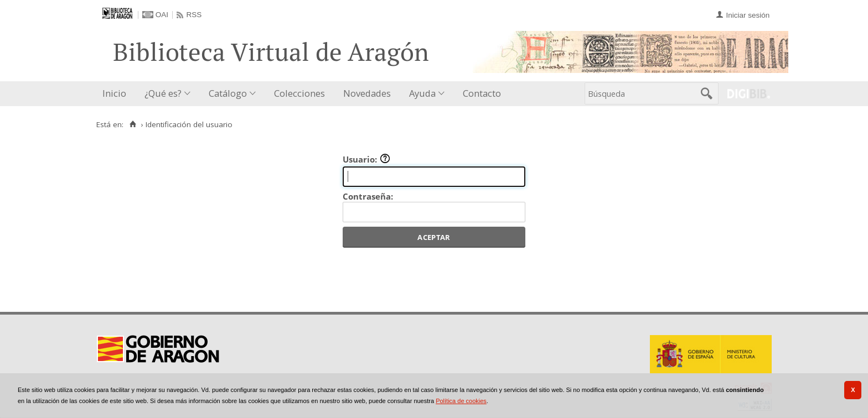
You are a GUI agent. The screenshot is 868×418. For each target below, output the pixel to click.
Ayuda (422, 93)
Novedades (367, 93)
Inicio (114, 93)
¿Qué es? (163, 93)
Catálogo (228, 93)
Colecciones (299, 93)
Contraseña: (368, 196)
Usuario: (366, 159)
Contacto (482, 93)
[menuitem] (117, 94)
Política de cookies (461, 401)
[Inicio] (133, 124)
